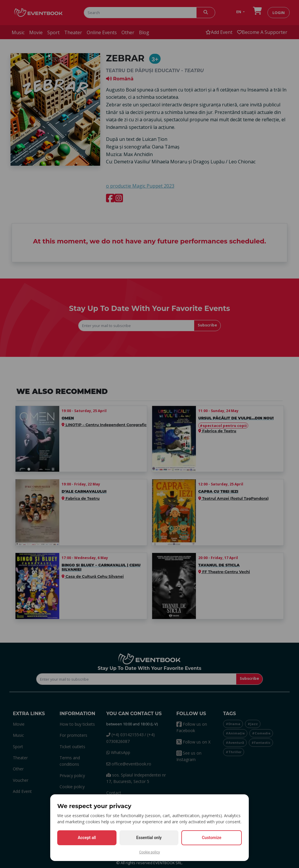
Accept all (87, 838)
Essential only (149, 838)
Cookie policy (149, 852)
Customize (212, 838)
